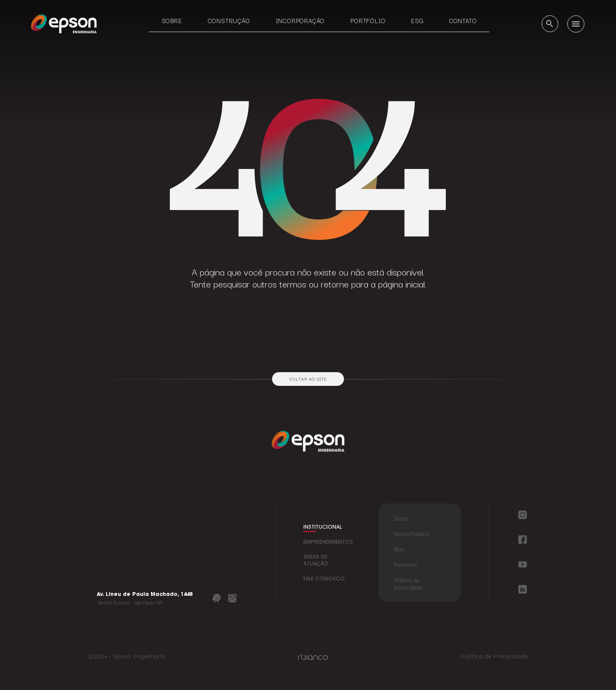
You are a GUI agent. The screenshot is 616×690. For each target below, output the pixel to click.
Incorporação (301, 21)
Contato (463, 21)
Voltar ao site (308, 379)
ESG (417, 21)
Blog (399, 549)
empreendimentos (328, 542)
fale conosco (324, 579)
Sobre (172, 21)
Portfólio (368, 21)
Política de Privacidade (494, 657)
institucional (323, 527)
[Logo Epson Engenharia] (64, 23)
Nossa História (411, 533)
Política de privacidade (408, 583)
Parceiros (405, 564)
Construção (229, 21)
